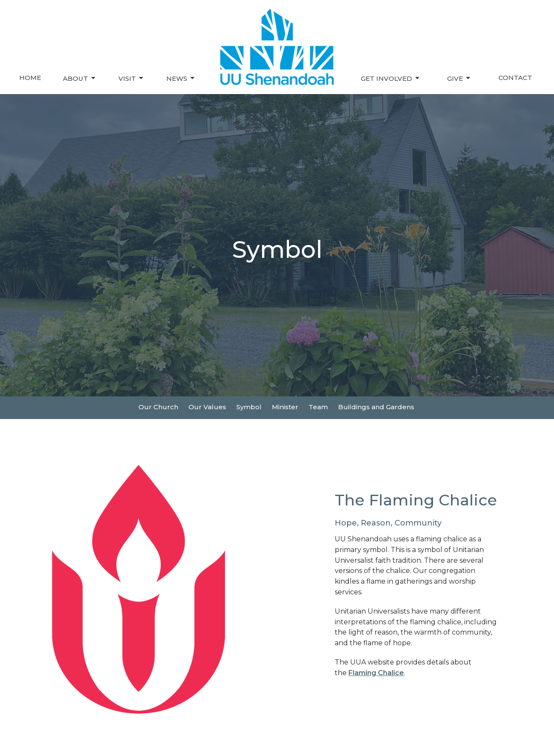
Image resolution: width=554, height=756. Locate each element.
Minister (285, 407)
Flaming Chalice (376, 673)
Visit (131, 78)
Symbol (249, 407)
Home (30, 78)
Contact (515, 78)
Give (459, 78)
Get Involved (391, 78)
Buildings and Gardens (376, 407)
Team (318, 407)
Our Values (207, 407)
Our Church (158, 407)
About (80, 78)
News (181, 78)
